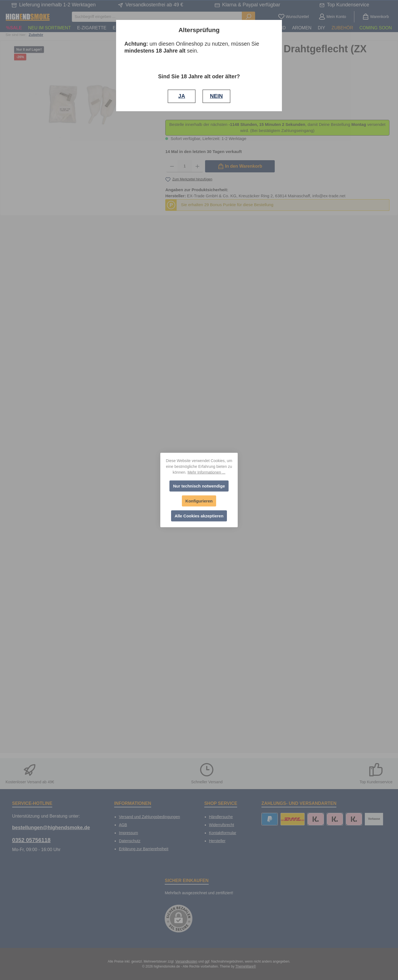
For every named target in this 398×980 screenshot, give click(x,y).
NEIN (216, 96)
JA (182, 96)
